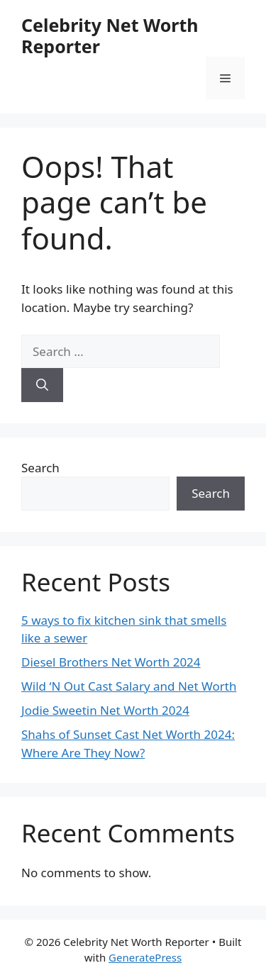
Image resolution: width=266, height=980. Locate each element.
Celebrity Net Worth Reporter (110, 35)
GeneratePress (145, 957)
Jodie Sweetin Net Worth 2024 (105, 710)
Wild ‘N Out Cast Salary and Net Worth (129, 686)
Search (40, 468)
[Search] (42, 385)
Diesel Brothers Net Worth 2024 (111, 662)
